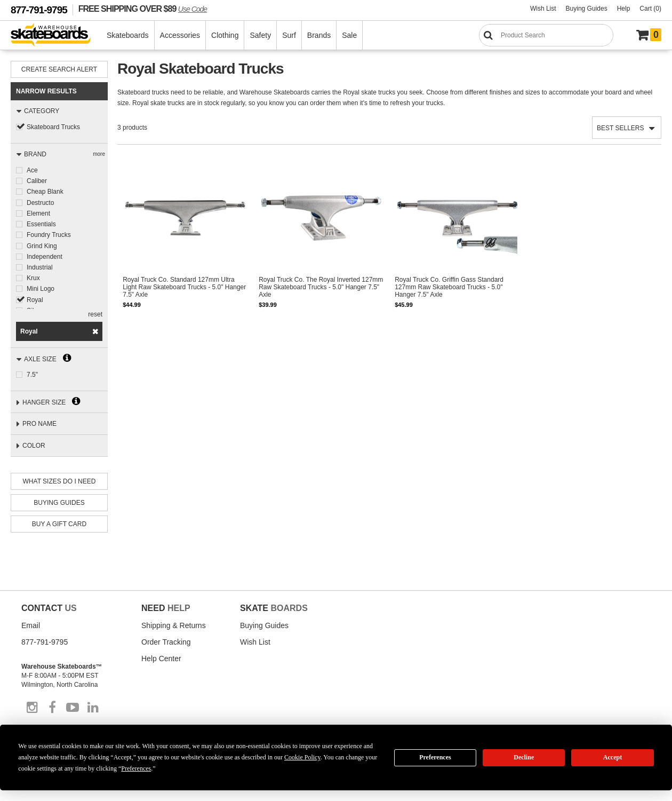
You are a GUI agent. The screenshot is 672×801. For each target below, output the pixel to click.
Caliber (37, 181)
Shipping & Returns (174, 625)
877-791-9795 (39, 10)
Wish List (543, 9)
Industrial (40, 266)
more (99, 154)
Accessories (181, 35)
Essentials (41, 224)
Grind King (42, 245)
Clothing (225, 35)
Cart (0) (650, 9)
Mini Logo (41, 288)
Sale (350, 35)
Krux (33, 277)
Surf (290, 35)
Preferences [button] (136, 768)
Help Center (161, 659)
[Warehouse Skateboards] (56, 35)
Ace (32, 170)
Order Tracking (166, 642)
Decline (524, 757)
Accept (613, 757)
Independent (45, 256)
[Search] (546, 35)
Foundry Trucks (49, 234)
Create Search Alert (59, 69)
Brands (319, 35)
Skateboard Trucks (53, 127)
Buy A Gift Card (59, 524)
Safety (261, 35)
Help (624, 9)
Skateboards (128, 35)
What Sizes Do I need (59, 481)
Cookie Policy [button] (302, 757)
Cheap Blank (45, 192)
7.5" (32, 375)
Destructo (40, 202)
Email (31, 625)
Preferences (435, 757)
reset (95, 314)
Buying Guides (587, 9)
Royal (35, 298)
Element (38, 213)
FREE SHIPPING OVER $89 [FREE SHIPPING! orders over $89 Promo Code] (143, 9)
